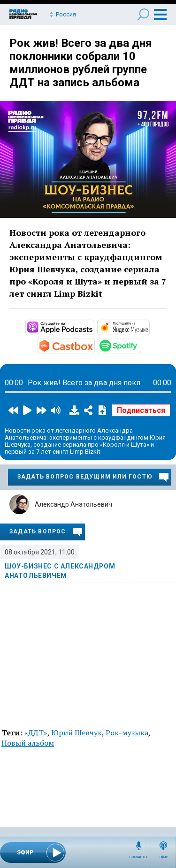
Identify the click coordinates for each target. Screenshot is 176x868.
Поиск (143, 14)
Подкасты (138, 857)
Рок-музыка (127, 733)
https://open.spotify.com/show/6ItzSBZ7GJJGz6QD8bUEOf (139, 345)
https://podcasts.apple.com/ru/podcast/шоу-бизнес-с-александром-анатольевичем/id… (93, 327)
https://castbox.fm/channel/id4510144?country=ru (94, 345)
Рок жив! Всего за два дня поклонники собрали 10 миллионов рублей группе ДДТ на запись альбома (81, 63)
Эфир (164, 857)
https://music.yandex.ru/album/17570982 (149, 327)
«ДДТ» (36, 733)
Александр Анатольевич (73, 504)
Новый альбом (28, 743)
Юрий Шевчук (77, 733)
